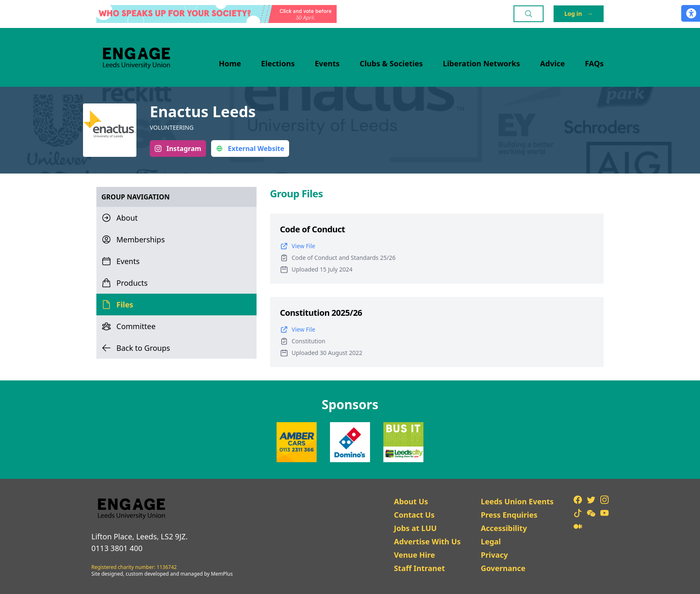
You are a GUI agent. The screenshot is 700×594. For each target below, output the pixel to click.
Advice (553, 63)
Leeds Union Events (517, 501)
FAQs (594, 63)
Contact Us (414, 515)
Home (230, 63)
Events (327, 63)
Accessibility (504, 528)
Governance (503, 568)
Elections (278, 63)
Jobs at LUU (415, 528)
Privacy (494, 555)
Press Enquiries (509, 515)
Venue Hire (414, 555)
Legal (491, 541)
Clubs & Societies (391, 63)
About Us (411, 501)
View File (298, 246)
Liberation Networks (482, 63)
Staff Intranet (419, 568)
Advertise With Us (427, 541)
